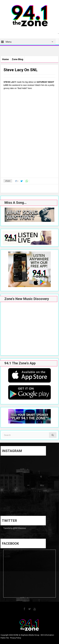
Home (5, 59)
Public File (5, 638)
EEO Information (47, 635)
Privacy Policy (16, 638)
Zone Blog (17, 59)
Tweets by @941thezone (15, 528)
